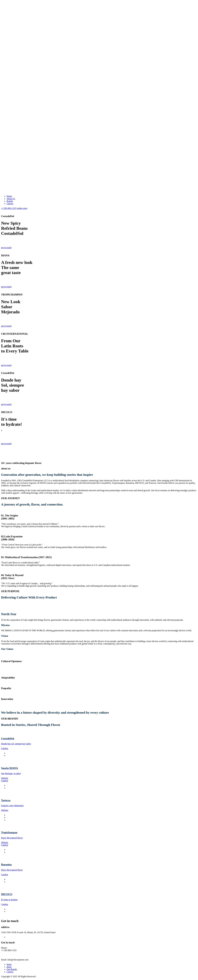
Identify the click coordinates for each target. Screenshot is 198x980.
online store (22, 208)
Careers (10, 204)
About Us (11, 199)
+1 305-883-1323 (9, 208)
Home (9, 196)
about (9, 967)
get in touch (6, 248)
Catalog (5, 748)
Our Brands (12, 969)
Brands (10, 201)
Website (5, 778)
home (9, 964)
